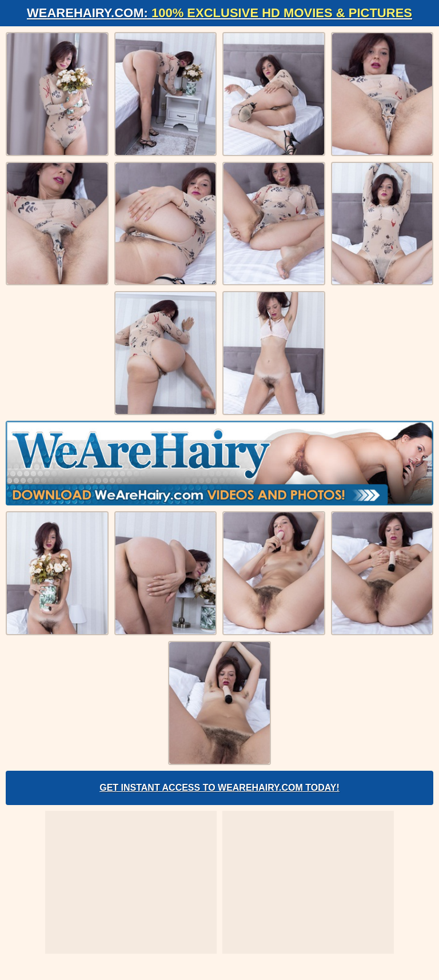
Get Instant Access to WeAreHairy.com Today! (219, 788)
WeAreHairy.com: (219, 13)
